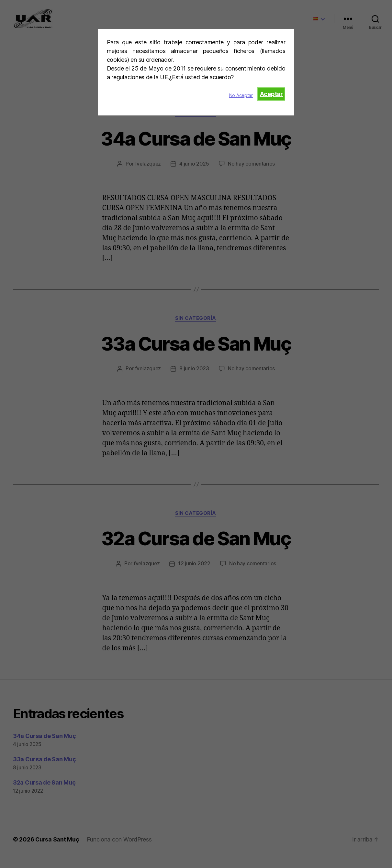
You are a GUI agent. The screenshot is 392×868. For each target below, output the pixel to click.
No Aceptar (241, 95)
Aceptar (271, 94)
